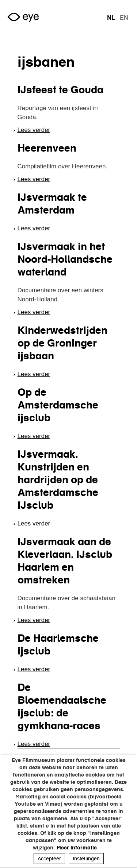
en (124, 17)
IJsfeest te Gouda (60, 90)
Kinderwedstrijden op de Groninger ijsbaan (62, 343)
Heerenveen (47, 148)
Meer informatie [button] (77, 848)
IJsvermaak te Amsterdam (52, 204)
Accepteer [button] (49, 859)
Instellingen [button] (86, 859)
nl (111, 17)
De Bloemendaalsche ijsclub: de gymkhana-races (62, 706)
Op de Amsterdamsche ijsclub (58, 405)
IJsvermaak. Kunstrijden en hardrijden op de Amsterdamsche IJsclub (58, 480)
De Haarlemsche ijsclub (58, 644)
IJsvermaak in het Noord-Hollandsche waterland (65, 259)
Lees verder (34, 130)
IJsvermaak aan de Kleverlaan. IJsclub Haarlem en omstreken (65, 561)
